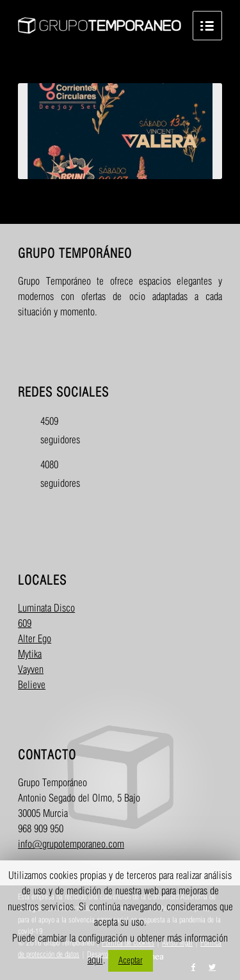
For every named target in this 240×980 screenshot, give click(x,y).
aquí (95, 960)
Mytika (30, 655)
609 (25, 624)
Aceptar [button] (131, 960)
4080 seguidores (52, 475)
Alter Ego (35, 639)
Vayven (31, 670)
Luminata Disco (46, 609)
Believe (32, 685)
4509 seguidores (52, 431)
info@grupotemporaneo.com (71, 845)
